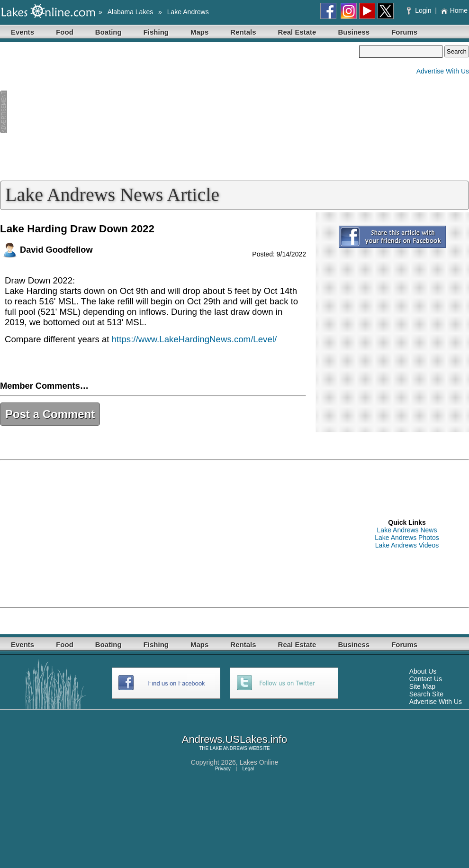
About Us (423, 671)
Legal (248, 769)
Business (354, 32)
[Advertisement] (180, 112)
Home (454, 10)
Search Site (426, 694)
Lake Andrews (188, 12)
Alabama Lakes (131, 12)
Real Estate (297, 32)
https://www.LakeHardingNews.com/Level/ (194, 339)
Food (65, 32)
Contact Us (426, 679)
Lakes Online (259, 762)
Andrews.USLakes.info (235, 739)
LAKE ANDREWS (229, 748)
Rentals (243, 32)
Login (420, 10)
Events (23, 32)
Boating (108, 32)
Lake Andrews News (407, 530)
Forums (404, 32)
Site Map (422, 686)
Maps (199, 32)
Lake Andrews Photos (407, 538)
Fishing (156, 32)
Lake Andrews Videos (407, 545)
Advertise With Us (443, 71)
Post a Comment (50, 414)
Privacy (223, 769)
